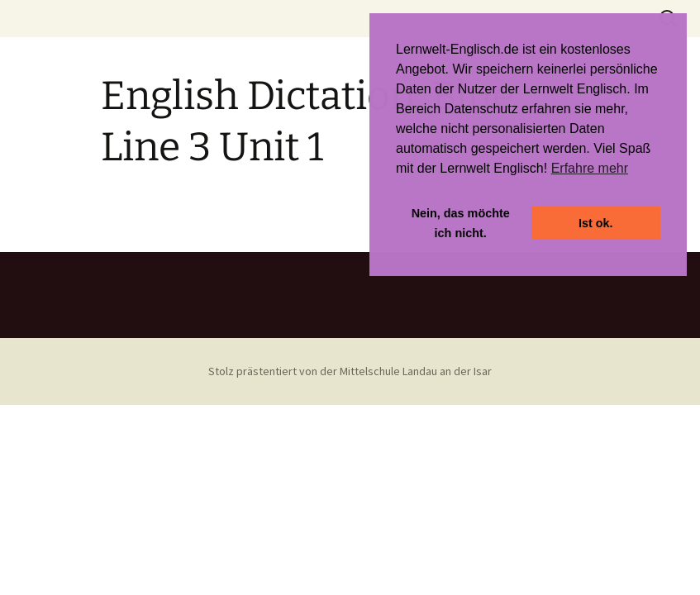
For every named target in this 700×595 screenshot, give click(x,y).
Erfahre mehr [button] (590, 168)
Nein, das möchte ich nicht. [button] (461, 223)
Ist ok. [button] (596, 223)
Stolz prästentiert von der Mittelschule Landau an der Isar (350, 371)
